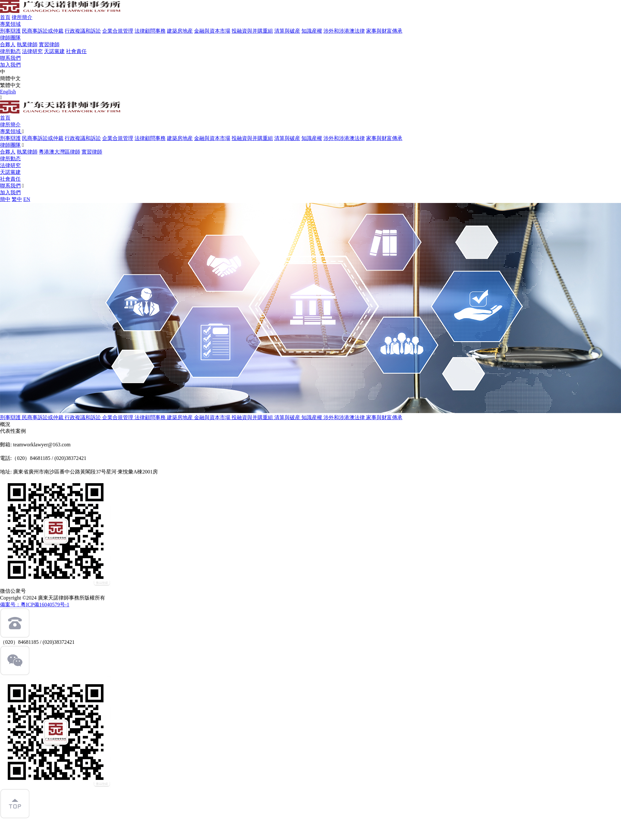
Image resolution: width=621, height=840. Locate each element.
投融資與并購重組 (252, 31)
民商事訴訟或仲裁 (43, 31)
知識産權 (312, 31)
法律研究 (32, 51)
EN (27, 199)
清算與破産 (287, 31)
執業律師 (27, 44)
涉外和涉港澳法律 (344, 31)
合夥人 (8, 44)
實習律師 (49, 44)
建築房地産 (180, 31)
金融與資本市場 (212, 31)
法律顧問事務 (150, 31)
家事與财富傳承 (384, 31)
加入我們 (10, 65)
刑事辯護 (10, 31)
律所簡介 (22, 17)
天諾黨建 (54, 51)
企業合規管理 (118, 31)
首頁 (5, 17)
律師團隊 (10, 38)
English (8, 92)
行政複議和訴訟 (83, 31)
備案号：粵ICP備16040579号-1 (35, 605)
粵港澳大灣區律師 (60, 152)
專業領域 (10, 24)
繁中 (17, 199)
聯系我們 (10, 58)
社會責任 (76, 51)
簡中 (5, 199)
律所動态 (10, 51)
